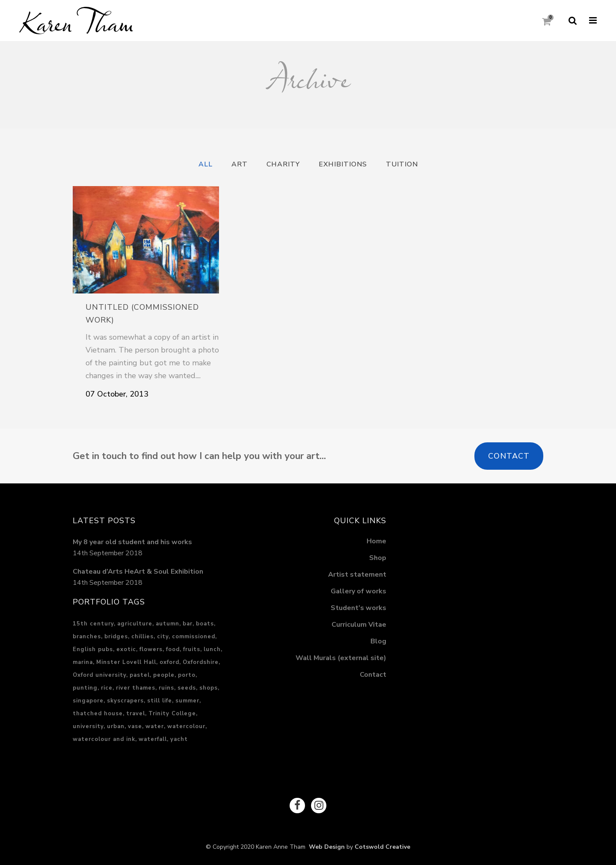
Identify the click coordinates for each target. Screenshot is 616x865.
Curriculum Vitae (359, 625)
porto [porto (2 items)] (187, 675)
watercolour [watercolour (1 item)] (186, 726)
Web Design (325, 847)
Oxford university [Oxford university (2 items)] (99, 675)
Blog (378, 641)
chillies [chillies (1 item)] (142, 637)
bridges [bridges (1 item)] (116, 637)
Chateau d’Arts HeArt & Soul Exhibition (138, 572)
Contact (509, 456)
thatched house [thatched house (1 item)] (98, 714)
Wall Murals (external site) (341, 658)
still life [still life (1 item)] (160, 701)
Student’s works (358, 608)
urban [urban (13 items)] (116, 726)
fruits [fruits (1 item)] (192, 649)
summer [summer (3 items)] (187, 701)
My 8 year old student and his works (132, 542)
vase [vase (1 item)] (135, 726)
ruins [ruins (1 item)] (166, 688)
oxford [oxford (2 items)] (169, 662)
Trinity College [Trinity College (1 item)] (172, 714)
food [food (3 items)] (173, 649)
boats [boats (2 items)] (205, 624)
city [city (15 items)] (163, 637)
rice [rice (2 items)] (107, 688)
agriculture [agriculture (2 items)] (135, 624)
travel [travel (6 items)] (136, 714)
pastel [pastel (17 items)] (140, 675)
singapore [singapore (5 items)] (88, 701)
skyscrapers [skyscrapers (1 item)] (125, 701)
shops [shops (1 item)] (209, 688)
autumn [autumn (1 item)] (167, 624)
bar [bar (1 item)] (188, 624)
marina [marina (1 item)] (83, 662)
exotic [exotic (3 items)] (126, 649)
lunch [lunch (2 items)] (212, 649)
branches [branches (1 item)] (87, 637)
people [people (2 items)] (164, 675)
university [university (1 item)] (88, 726)
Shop (378, 558)
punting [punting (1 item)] (85, 688)
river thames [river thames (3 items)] (136, 688)
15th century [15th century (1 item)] (93, 624)
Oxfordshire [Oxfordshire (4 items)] (201, 662)
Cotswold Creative (382, 847)
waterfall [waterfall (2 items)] (153, 739)
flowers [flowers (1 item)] (151, 649)
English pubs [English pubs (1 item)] (93, 649)
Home (376, 541)
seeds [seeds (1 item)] (187, 688)
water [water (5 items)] (155, 726)
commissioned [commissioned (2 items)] (194, 637)
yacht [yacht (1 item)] (179, 739)
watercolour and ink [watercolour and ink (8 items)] (104, 739)
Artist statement (357, 575)
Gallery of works (358, 591)
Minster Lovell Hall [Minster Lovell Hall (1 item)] (126, 662)
